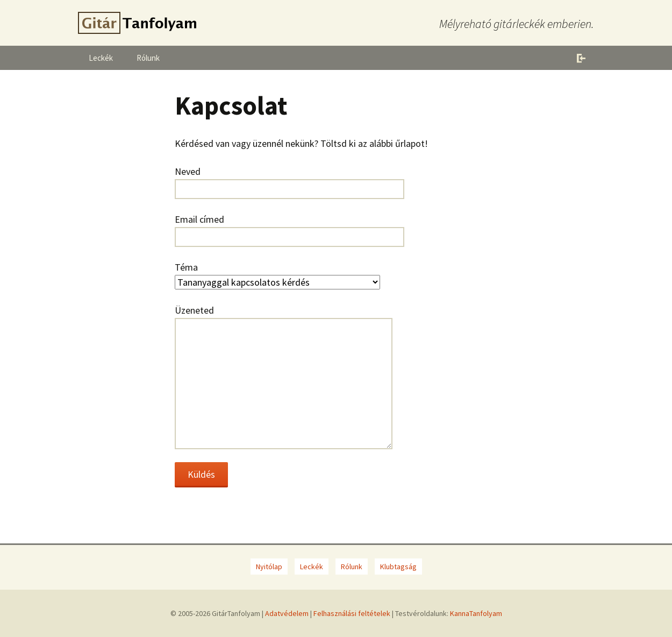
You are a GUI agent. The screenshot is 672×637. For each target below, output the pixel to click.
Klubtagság (398, 567)
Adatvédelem (287, 613)
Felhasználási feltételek (352, 613)
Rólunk (148, 58)
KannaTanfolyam (476, 613)
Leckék (101, 58)
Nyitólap (269, 567)
